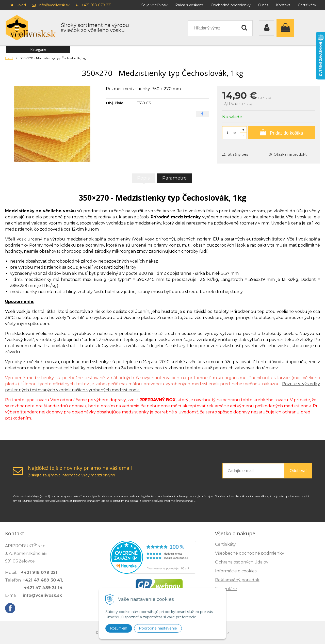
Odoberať (298, 471)
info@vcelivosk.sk (54, 5)
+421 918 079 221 (97, 5)
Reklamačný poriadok (237, 580)
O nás (263, 5)
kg (234, 133)
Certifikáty (307, 5)
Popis (143, 178)
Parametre (174, 178)
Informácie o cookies (236, 571)
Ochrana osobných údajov (242, 562)
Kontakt (283, 5)
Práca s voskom (189, 5)
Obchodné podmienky (231, 5)
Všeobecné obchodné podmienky (250, 553)
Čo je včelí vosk (154, 5)
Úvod (21, 5)
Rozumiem (119, 628)
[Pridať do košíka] (281, 133)
